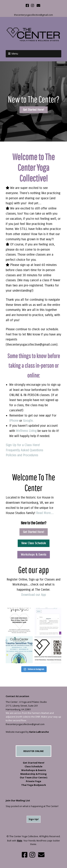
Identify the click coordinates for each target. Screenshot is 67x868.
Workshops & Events (34, 555)
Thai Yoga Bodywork (34, 785)
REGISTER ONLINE (33, 751)
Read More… (45, 513)
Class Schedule (33, 766)
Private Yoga (33, 781)
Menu (15, 54)
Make (20, 841)
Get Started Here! (34, 110)
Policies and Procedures (22, 455)
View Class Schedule (34, 543)
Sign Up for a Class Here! (23, 445)
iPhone (14, 421)
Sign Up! (34, 819)
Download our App (33, 595)
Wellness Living (27, 431)
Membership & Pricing (33, 774)
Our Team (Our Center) (33, 777)
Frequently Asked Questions (24, 450)
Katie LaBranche (39, 732)
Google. (28, 421)
